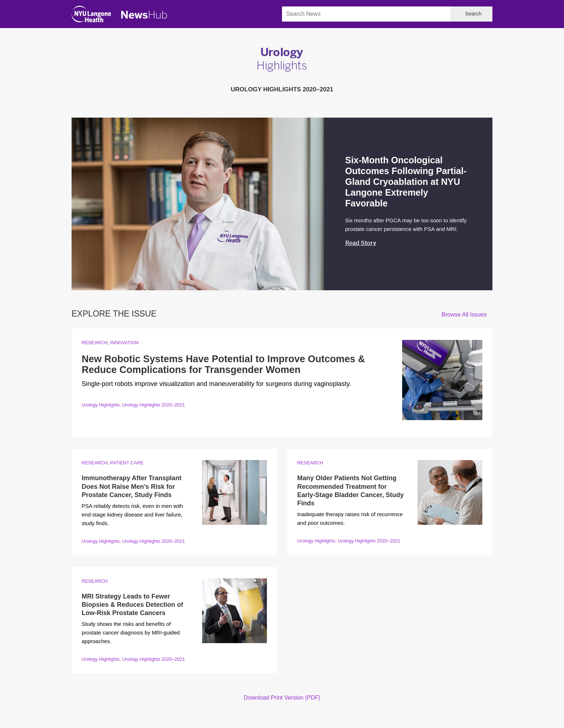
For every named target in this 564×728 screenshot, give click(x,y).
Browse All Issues (464, 315)
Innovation (124, 343)
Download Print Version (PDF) (282, 698)
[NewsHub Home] (144, 15)
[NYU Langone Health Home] (91, 16)
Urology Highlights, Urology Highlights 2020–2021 (133, 405)
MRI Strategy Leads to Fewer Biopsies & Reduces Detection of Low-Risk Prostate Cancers (132, 605)
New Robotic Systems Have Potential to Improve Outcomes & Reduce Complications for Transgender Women (223, 364)
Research (95, 343)
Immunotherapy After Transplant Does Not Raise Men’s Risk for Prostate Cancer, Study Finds (131, 486)
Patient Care (127, 463)
